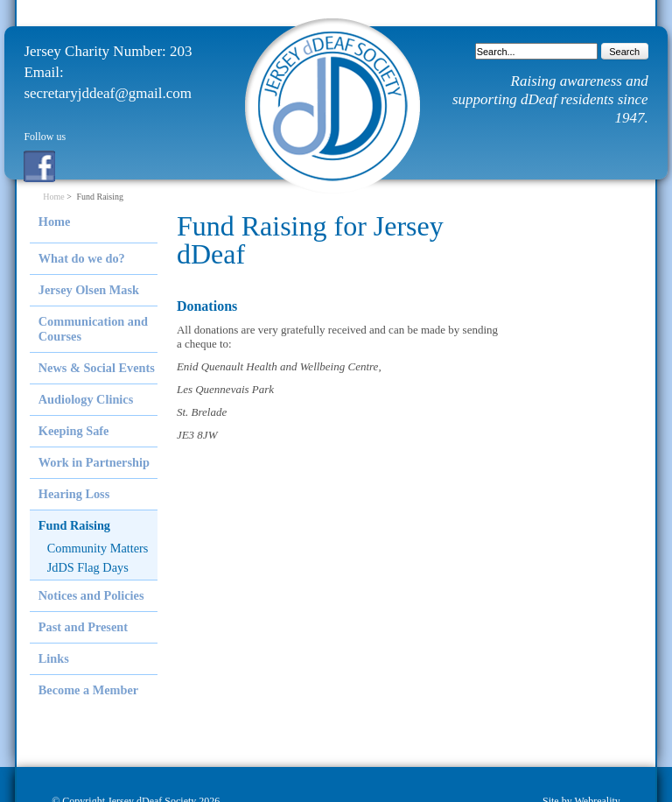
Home (53, 197)
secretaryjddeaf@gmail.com (108, 93)
